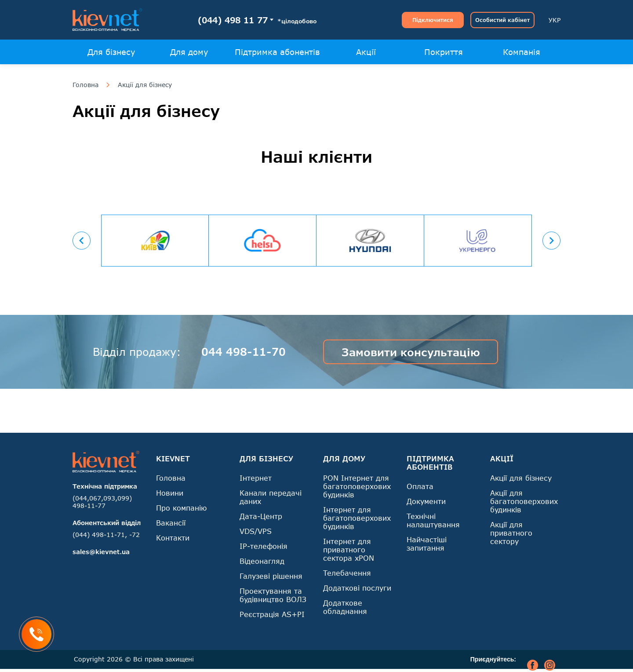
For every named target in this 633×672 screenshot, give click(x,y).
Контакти (173, 538)
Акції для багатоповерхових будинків (524, 501)
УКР (555, 20)
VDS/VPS (256, 531)
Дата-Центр (261, 516)
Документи (426, 501)
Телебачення (347, 573)
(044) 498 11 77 (233, 20)
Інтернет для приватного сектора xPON (349, 550)
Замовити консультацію (411, 352)
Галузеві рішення (271, 576)
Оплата (420, 486)
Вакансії (171, 523)
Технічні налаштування (433, 520)
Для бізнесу (111, 52)
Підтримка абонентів (277, 52)
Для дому (189, 52)
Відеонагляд (262, 561)
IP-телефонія (264, 546)
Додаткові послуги (357, 588)
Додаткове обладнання (345, 607)
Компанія (522, 52)
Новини (170, 493)
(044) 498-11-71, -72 (106, 535)
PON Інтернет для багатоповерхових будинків (357, 486)
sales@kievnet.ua (101, 552)
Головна (85, 85)
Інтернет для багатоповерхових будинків (357, 518)
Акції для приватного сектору (511, 533)
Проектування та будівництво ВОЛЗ (273, 595)
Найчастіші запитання (427, 544)
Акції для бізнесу (145, 85)
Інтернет (256, 478)
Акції (366, 52)
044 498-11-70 (244, 352)
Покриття (444, 52)
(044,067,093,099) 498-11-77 (102, 502)
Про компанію (181, 508)
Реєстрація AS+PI (272, 614)
